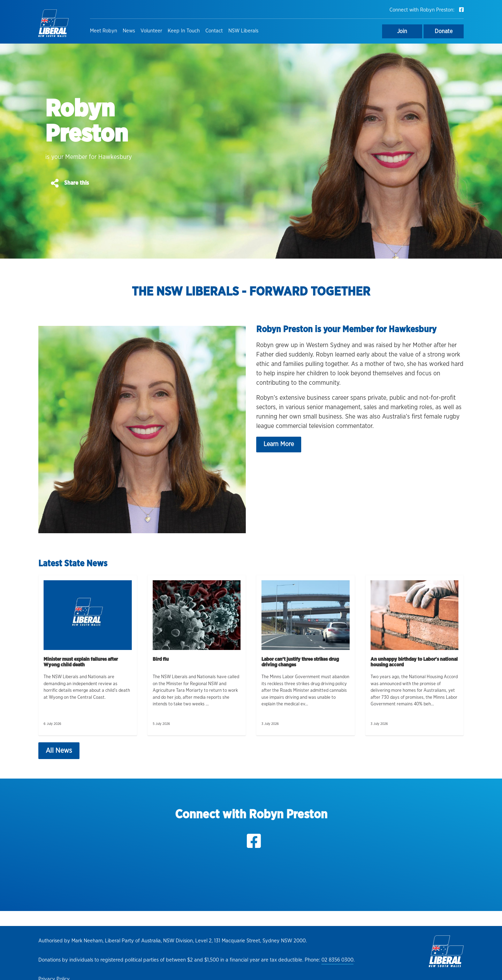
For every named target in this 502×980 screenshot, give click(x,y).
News (129, 31)
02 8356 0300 (337, 960)
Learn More (279, 444)
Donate (444, 31)
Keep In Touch (184, 31)
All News (59, 751)
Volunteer (151, 31)
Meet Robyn (104, 31)
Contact (214, 31)
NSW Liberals (243, 31)
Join (402, 31)
